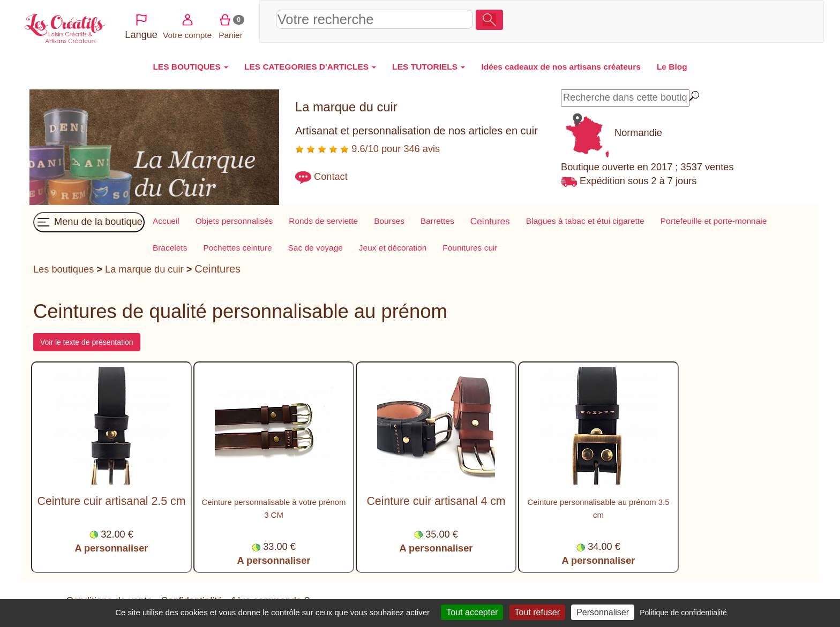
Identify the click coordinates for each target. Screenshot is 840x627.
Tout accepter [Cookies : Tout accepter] (472, 612)
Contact (331, 177)
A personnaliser (112, 548)
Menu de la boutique (89, 222)
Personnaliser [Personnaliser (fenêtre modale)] (603, 612)
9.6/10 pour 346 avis (367, 149)
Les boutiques (63, 269)
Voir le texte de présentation (87, 342)
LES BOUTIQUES (190, 67)
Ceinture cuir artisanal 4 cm (436, 501)
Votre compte (720, 20)
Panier (764, 20)
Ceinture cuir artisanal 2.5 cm (112, 501)
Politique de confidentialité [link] (683, 613)
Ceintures (217, 269)
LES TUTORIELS (429, 67)
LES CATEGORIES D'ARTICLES (310, 67)
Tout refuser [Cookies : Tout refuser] (537, 612)
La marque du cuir (144, 269)
